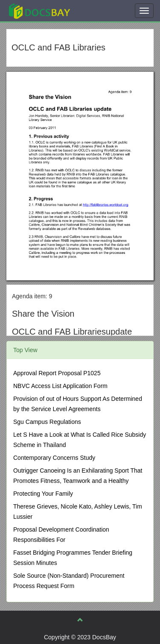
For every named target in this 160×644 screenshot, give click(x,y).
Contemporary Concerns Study (54, 458)
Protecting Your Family (43, 494)
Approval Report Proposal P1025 (57, 373)
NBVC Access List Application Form (60, 386)
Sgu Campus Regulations (47, 422)
